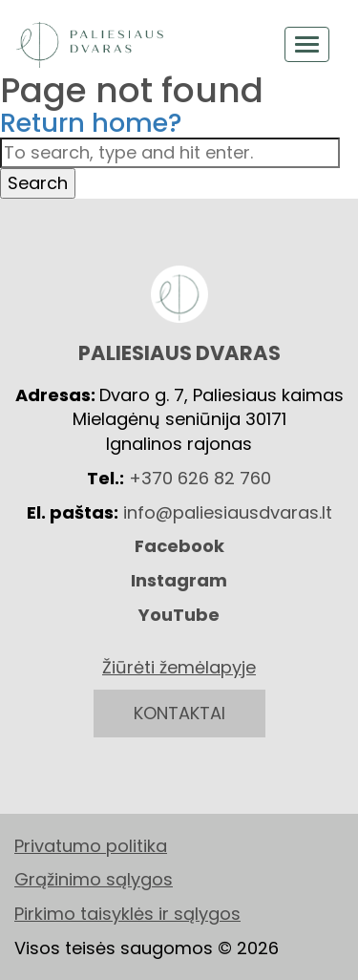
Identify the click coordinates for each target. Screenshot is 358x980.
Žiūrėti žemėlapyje (179, 667)
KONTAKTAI (179, 713)
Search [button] (38, 183)
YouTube (179, 615)
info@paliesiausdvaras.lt (228, 512)
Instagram (179, 580)
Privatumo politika (91, 846)
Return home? (91, 123)
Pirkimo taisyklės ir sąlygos (127, 914)
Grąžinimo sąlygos (94, 879)
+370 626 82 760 (200, 478)
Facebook (179, 546)
